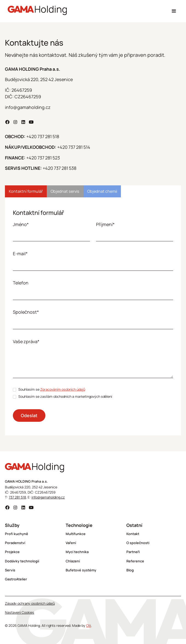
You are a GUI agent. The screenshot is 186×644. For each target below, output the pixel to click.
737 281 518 (17, 497)
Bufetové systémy (81, 570)
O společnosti (138, 543)
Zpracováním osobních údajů (63, 389)
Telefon (21, 283)
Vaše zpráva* (26, 342)
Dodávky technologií (22, 561)
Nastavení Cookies (20, 612)
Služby (12, 525)
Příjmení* (105, 224)
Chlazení (73, 561)
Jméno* (21, 224)
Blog (130, 570)
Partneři (133, 552)
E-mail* (20, 254)
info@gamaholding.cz (48, 497)
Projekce (12, 552)
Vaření (71, 543)
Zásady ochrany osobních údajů (30, 603)
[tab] (26, 191)
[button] (174, 11)
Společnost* (26, 312)
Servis (10, 570)
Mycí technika (77, 552)
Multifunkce (76, 534)
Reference (135, 561)
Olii (89, 626)
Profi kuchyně (17, 534)
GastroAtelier (16, 579)
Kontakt (133, 534)
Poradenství (15, 543)
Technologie (79, 525)
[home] (36, 11)
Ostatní (134, 525)
